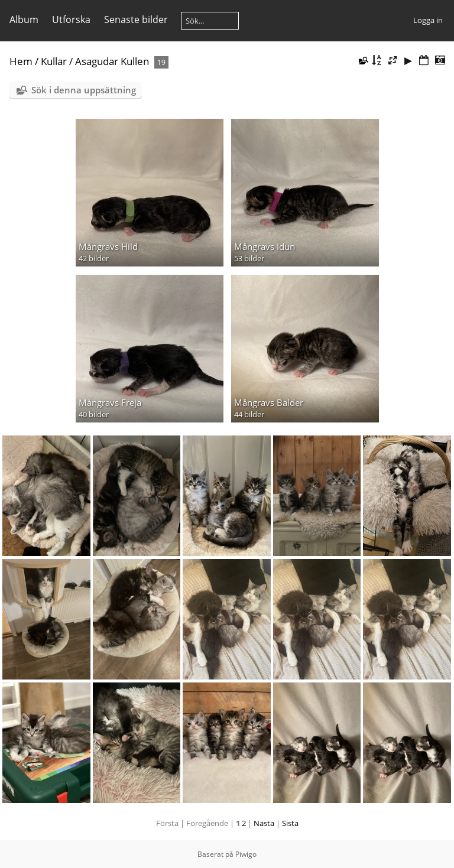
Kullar (54, 61)
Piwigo (246, 854)
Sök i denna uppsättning (84, 90)
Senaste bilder (136, 19)
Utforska (71, 19)
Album (24, 19)
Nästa (264, 823)
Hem (21, 61)
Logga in (428, 20)
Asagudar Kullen (112, 61)
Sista (290, 823)
